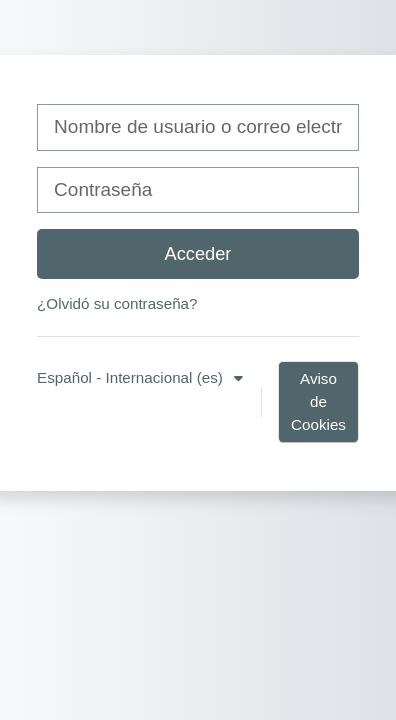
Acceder (198, 253)
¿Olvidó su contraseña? (117, 303)
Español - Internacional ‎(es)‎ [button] (132, 377)
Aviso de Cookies (318, 401)
